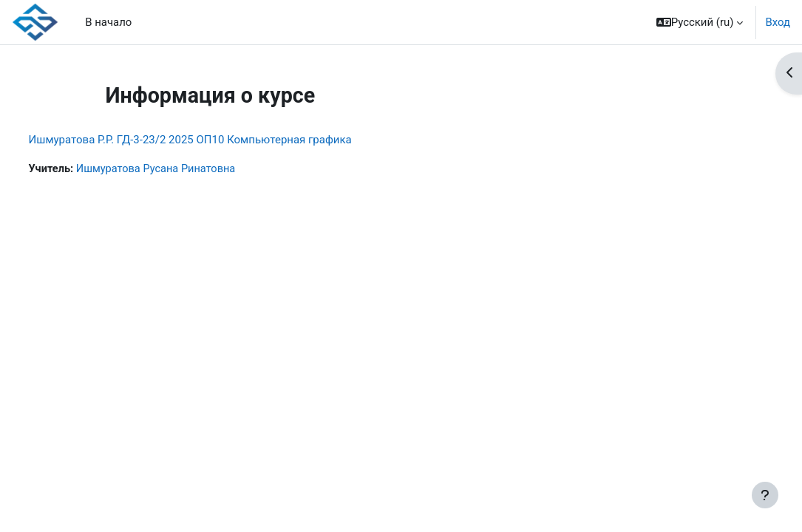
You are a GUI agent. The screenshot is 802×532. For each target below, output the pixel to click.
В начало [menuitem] (108, 22)
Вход (778, 22)
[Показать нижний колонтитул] (765, 495)
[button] (700, 22)
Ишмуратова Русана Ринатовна (187, 169)
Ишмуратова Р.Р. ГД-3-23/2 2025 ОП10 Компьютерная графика (218, 140)
